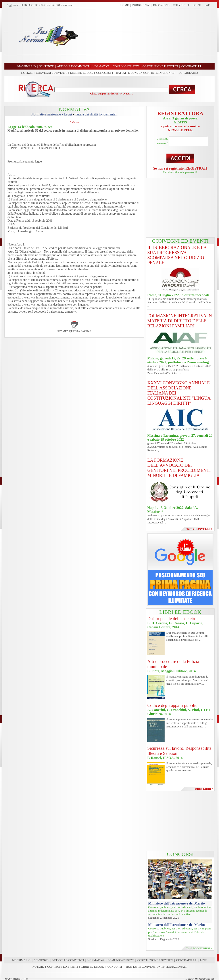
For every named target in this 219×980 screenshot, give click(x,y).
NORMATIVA (96, 960)
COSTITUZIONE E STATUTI (155, 960)
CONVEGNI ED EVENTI (51, 73)
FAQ (207, 5)
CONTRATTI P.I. (186, 960)
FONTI (197, 5)
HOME (125, 5)
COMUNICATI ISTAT (121, 960)
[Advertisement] (148, 35)
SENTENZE (41, 960)
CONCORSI (104, 73)
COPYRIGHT (181, 5)
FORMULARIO (188, 73)
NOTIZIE (27, 73)
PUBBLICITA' (141, 5)
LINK (203, 960)
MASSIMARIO (21, 960)
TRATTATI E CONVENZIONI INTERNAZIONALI (145, 73)
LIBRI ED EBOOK (82, 73)
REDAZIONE (161, 5)
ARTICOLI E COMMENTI (68, 960)
